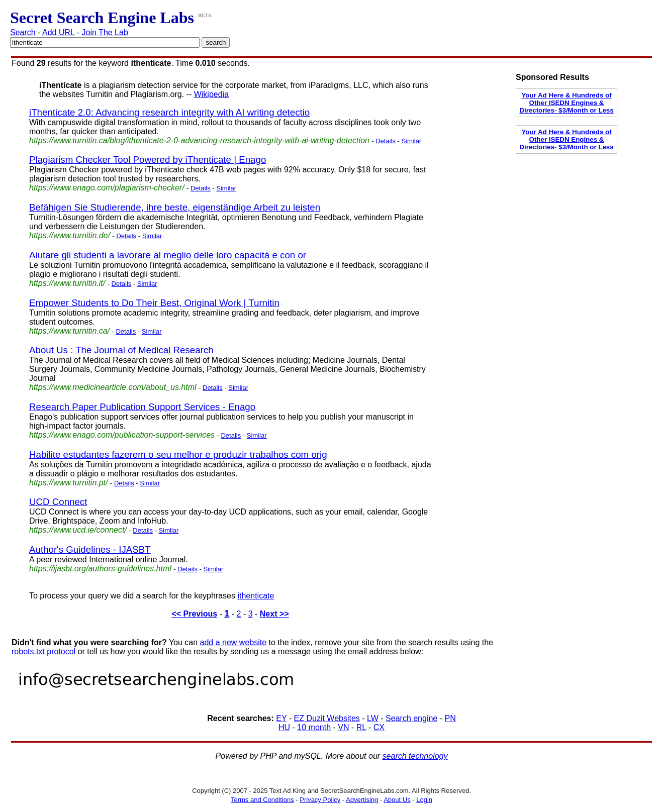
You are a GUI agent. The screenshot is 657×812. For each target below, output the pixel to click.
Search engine (411, 718)
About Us (397, 800)
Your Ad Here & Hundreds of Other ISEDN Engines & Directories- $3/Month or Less (566, 103)
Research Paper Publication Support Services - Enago (142, 407)
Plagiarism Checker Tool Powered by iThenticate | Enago (148, 160)
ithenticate (256, 596)
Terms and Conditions (262, 800)
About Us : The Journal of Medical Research (121, 350)
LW (373, 718)
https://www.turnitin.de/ (70, 235)
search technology (415, 756)
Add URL (58, 32)
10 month (314, 727)
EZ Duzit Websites (327, 718)
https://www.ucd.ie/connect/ (78, 530)
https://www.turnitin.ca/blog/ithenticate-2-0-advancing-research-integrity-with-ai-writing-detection (199, 140)
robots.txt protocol (43, 651)
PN (450, 718)
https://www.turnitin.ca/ (69, 331)
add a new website (233, 642)
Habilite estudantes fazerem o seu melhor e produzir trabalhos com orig (178, 454)
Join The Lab (105, 32)
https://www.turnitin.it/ (67, 283)
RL (361, 727)
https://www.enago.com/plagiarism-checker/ (107, 188)
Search (23, 32)
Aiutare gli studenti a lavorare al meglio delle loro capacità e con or (168, 255)
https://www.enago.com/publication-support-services (122, 435)
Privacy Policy (320, 800)
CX (379, 727)
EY (281, 718)
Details (386, 141)
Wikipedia (211, 94)
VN (343, 727)
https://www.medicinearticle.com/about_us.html (113, 387)
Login (424, 800)
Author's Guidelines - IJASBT (90, 549)
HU (284, 727)
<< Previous (194, 614)
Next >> (274, 614)
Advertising (362, 800)
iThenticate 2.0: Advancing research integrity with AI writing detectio (169, 112)
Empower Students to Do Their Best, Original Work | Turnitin (154, 303)
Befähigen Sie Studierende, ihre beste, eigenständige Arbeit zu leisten (175, 207)
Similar (411, 141)
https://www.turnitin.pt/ (69, 483)
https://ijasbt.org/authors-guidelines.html (100, 569)
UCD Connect (58, 502)
